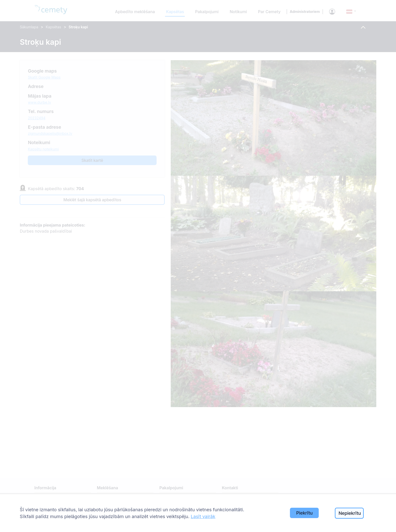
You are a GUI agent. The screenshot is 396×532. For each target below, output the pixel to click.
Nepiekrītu (350, 513)
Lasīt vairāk (203, 516)
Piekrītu (304, 513)
